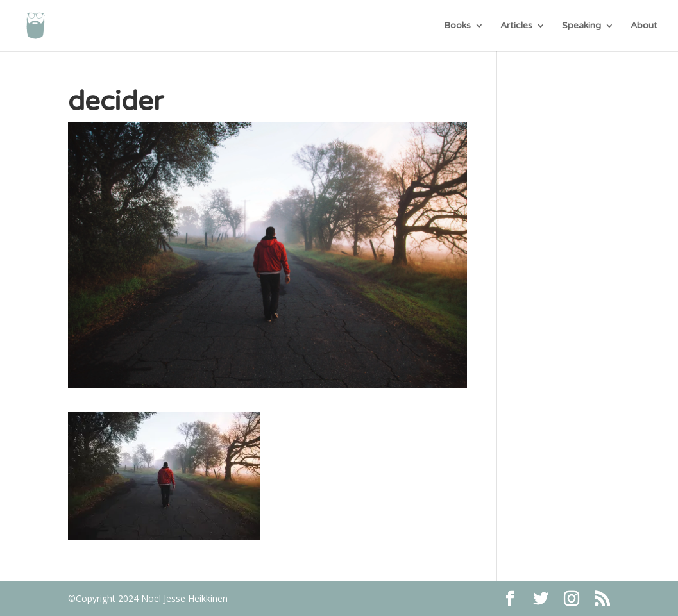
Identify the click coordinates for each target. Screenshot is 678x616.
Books (457, 26)
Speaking (581, 26)
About (644, 26)
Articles (516, 26)
